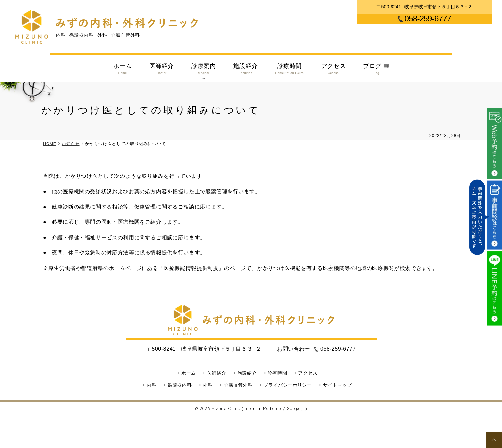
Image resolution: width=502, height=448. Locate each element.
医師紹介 (162, 69)
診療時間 (290, 69)
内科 (152, 385)
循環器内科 (180, 385)
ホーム (123, 69)
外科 (208, 385)
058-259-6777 (428, 19)
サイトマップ (337, 385)
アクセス (334, 69)
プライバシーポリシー (288, 385)
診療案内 (204, 69)
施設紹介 (246, 69)
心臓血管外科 (238, 385)
